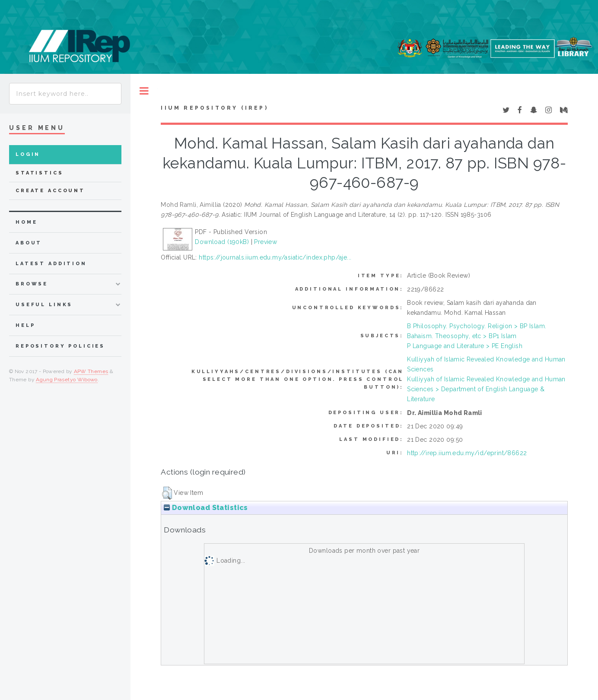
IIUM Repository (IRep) (214, 108)
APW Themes (91, 371)
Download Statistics (206, 508)
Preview (266, 242)
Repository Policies (60, 346)
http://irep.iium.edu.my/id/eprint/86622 (467, 453)
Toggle (144, 91)
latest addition (51, 264)
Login (28, 154)
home (26, 222)
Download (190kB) (222, 242)
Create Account (50, 191)
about (29, 243)
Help (25, 325)
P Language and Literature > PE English (465, 346)
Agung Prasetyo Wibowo (67, 380)
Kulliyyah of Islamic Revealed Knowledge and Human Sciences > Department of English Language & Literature (486, 389)
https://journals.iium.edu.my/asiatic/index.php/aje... (275, 257)
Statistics (40, 173)
